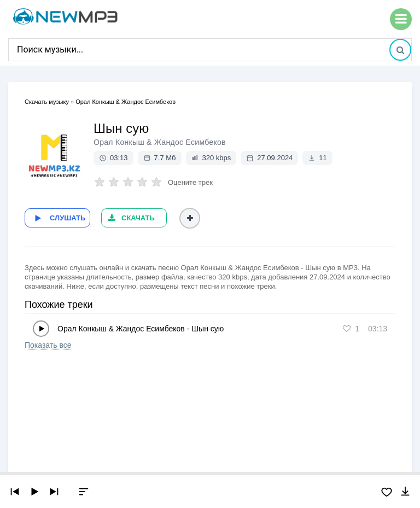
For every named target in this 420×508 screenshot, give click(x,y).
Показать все (48, 345)
